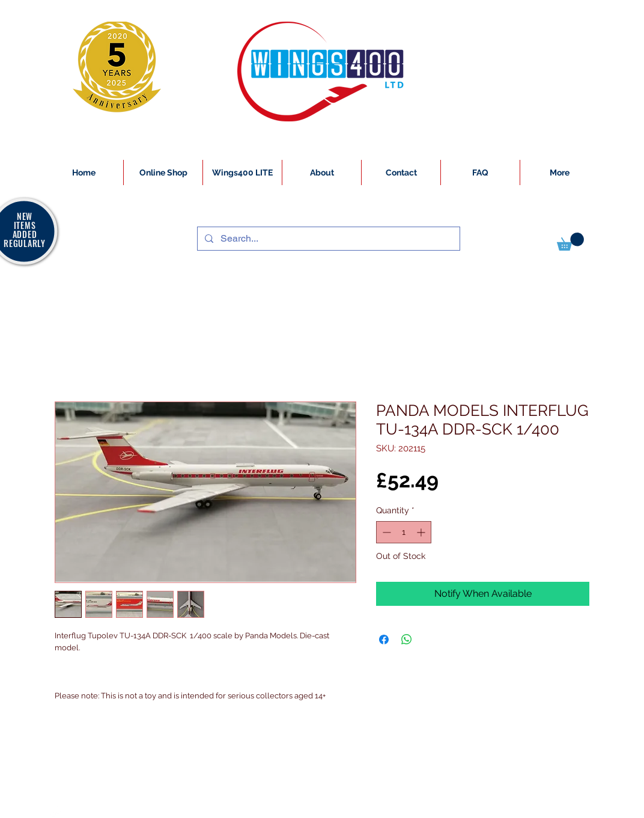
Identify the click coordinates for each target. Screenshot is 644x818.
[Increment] (422, 532)
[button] (570, 242)
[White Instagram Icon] (55, 811)
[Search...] (327, 239)
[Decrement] (385, 532)
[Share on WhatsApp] (407, 639)
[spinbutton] (404, 532)
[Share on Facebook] (384, 639)
